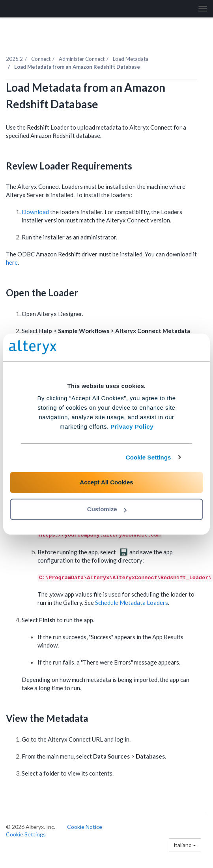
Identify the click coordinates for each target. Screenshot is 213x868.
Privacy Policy (132, 426)
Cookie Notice (85, 827)
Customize (107, 509)
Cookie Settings (149, 457)
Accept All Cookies (106, 482)
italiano (185, 845)
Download (35, 212)
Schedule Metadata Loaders (132, 603)
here (12, 262)
